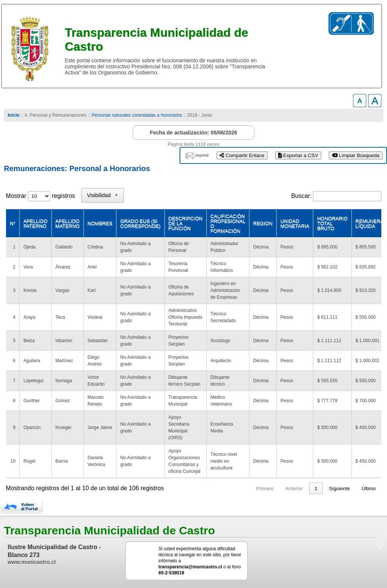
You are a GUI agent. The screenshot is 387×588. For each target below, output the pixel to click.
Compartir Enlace (242, 155)
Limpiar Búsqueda (356, 155)
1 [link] (252, 488)
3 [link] (281, 488)
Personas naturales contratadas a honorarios (137, 115)
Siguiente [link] (339, 488)
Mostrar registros (40, 196)
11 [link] (315, 488)
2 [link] (266, 488)
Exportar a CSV (298, 155)
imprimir (202, 155)
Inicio (13, 115)
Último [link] (369, 488)
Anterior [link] (230, 488)
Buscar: (301, 196)
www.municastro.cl (32, 562)
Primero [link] (201, 488)
